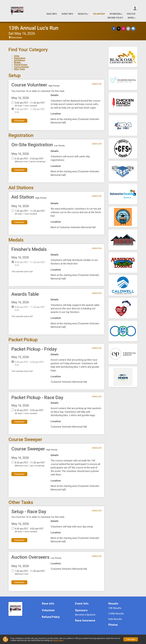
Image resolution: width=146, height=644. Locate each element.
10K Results (115, 608)
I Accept (131, 639)
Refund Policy (115, 18)
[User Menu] (135, 8)
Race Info (52, 14)
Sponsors (115, 14)
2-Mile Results (116, 614)
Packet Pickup (21, 65)
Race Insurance (85, 621)
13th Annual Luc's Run (33, 28)
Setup (17, 56)
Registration (20, 58)
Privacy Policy (58, 640)
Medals (17, 62)
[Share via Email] (128, 29)
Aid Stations (20, 60)
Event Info (67, 14)
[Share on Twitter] (119, 29)
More (131, 18)
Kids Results (115, 619)
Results (82, 14)
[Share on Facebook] (114, 29)
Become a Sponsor (85, 615)
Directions (16, 38)
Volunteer (99, 14)
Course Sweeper (21, 67)
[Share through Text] (133, 29)
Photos (131, 14)
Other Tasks (20, 69)
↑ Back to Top (96, 84)
